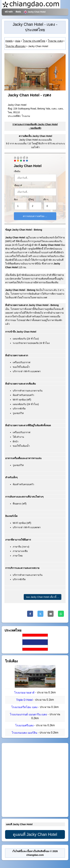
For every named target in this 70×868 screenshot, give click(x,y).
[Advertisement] (35, 780)
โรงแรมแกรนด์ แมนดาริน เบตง (28, 715)
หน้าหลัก (9, 12)
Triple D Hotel (24, 700)
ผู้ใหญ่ (31, 200)
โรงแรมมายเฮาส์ (24, 693)
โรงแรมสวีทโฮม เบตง (24, 707)
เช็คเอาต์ (18, 185)
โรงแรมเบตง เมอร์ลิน (24, 733)
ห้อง (16, 200)
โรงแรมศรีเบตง (24, 725)
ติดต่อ (18, 12)
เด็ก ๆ (46, 200)
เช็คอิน (17, 171)
